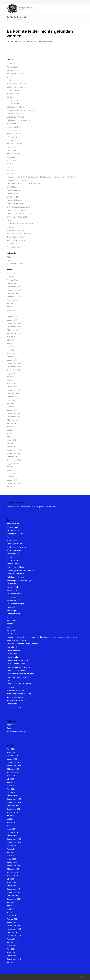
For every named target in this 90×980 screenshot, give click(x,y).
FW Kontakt (12, 140)
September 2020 (14, 460)
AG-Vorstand (12, 67)
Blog (9, 77)
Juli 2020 (10, 467)
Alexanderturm (13, 70)
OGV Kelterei (12, 193)
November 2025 (14, 290)
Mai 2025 (11, 310)
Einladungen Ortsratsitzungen (19, 120)
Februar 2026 (13, 280)
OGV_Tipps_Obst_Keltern (18, 217)
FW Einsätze (12, 130)
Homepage (12, 150)
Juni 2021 (11, 430)
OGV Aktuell (12, 187)
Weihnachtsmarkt (14, 247)
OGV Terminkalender (16, 203)
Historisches (12, 147)
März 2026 (11, 277)
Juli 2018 (10, 487)
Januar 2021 (12, 447)
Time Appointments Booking (19, 233)
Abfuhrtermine (13, 63)
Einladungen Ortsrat (15, 117)
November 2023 (14, 367)
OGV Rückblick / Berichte (17, 200)
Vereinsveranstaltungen (17, 263)
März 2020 (11, 477)
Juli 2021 (10, 427)
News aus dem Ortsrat (17, 180)
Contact (10, 97)
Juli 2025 (10, 303)
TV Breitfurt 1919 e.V (16, 240)
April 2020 (11, 473)
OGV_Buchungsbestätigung (18, 207)
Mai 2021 (11, 433)
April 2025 (11, 313)
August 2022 (12, 400)
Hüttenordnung (13, 153)
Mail (8, 167)
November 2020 (14, 453)
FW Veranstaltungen (15, 143)
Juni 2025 (11, 307)
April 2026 (11, 273)
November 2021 (14, 417)
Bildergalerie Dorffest (16, 73)
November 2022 (14, 390)
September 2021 (14, 423)
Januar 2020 (12, 480)
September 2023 (14, 370)
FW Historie (12, 137)
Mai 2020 (11, 470)
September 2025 (14, 297)
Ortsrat (10, 220)
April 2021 (11, 437)
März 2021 (11, 440)
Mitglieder (11, 170)
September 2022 (14, 397)
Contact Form (13, 100)
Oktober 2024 (13, 330)
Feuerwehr (11, 123)
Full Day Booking (14, 127)
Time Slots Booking (15, 237)
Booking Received (14, 90)
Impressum (12, 157)
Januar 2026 (12, 283)
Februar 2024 (13, 357)
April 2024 (11, 350)
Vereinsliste (12, 243)
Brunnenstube (13, 93)
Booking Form (13, 80)
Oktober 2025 (13, 293)
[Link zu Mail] (81, 977)
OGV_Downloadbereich (17, 210)
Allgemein (11, 257)
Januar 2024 (12, 360)
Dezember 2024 (14, 323)
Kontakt (10, 163)
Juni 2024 (11, 343)
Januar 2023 (12, 387)
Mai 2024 (11, 347)
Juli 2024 (10, 340)
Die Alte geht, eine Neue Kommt (21, 110)
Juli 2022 (10, 403)
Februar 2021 (13, 443)
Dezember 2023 (14, 363)
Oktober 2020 (13, 457)
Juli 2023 (10, 377)
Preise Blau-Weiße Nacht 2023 (20, 223)
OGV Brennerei (13, 190)
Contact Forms (13, 103)
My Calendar (12, 173)
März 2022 (11, 407)
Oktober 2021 (13, 420)
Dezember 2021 (14, 413)
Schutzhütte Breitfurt (16, 230)
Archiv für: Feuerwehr (17, 17)
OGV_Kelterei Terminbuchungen (20, 213)
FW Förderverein (14, 133)
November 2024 (14, 327)
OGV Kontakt (12, 197)
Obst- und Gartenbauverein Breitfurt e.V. (24, 183)
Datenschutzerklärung (16, 107)
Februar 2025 (13, 317)
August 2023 (12, 373)
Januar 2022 (12, 410)
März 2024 (11, 353)
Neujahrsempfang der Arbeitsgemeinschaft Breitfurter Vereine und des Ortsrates (42, 177)
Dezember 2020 (14, 450)
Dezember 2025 (14, 287)
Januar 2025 (12, 320)
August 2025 (12, 300)
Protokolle (11, 227)
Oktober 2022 (13, 393)
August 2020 (12, 463)
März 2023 (11, 383)
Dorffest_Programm (15, 113)
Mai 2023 (11, 380)
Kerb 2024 (11, 160)
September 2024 (14, 333)
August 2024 (12, 337)
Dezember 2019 (14, 483)
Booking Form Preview (16, 83)
